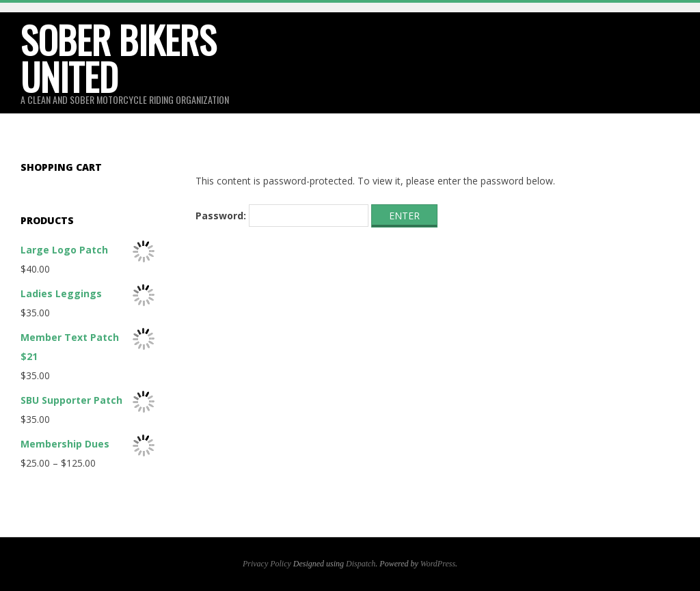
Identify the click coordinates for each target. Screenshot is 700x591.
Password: (282, 216)
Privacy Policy (267, 564)
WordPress (438, 564)
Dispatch (361, 564)
